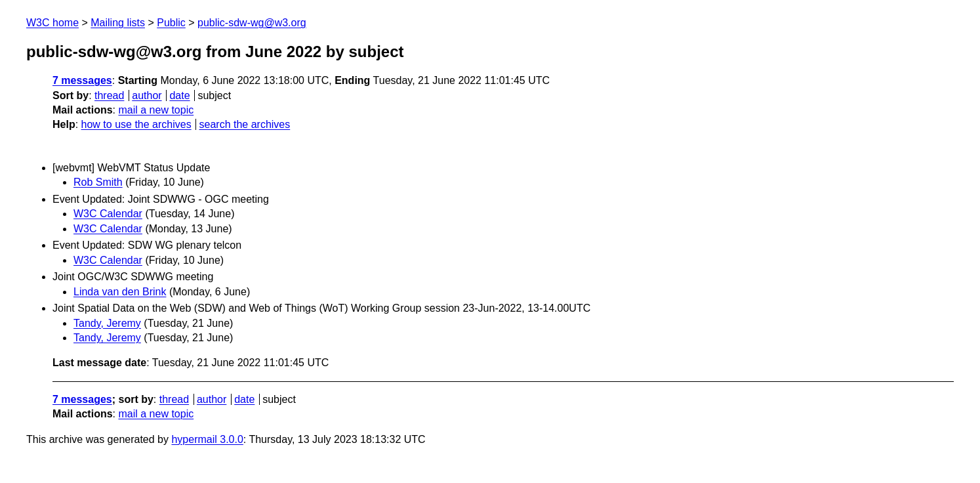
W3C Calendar (108, 214)
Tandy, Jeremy (107, 323)
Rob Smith (98, 182)
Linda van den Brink (120, 292)
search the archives (245, 124)
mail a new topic (156, 110)
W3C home (52, 23)
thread (109, 95)
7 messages (82, 80)
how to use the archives (136, 124)
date (179, 95)
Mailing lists (118, 23)
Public (171, 23)
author (147, 95)
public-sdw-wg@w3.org (252, 23)
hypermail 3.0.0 (207, 439)
